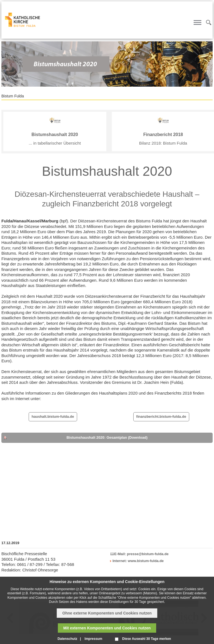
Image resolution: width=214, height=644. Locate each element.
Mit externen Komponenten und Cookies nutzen (107, 628)
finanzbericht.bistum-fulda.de (161, 417)
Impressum (93, 639)
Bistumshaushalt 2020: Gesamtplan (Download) (107, 437)
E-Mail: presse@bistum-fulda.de (142, 554)
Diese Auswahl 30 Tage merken (146, 639)
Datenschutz (67, 639)
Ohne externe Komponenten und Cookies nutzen (107, 613)
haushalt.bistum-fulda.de (53, 417)
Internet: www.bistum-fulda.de (138, 561)
